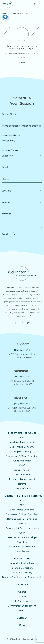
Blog (22, 625)
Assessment (22, 559)
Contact (22, 618)
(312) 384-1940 (22, 350)
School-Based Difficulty (22, 547)
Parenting (22, 542)
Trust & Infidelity (22, 488)
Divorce (22, 524)
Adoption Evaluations (22, 563)
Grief (22, 465)
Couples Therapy (22, 451)
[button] (34, 4)
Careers (22, 597)
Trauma (22, 484)
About (22, 592)
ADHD (22, 438)
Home (4, 13)
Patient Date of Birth (11, 135)
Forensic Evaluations (22, 568)
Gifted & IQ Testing (22, 573)
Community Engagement (22, 606)
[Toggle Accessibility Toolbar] (5, 17)
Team (22, 610)
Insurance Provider (10, 150)
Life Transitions (22, 475)
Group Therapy (22, 470)
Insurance (22, 584)
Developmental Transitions (22, 519)
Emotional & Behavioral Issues (22, 528)
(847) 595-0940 (22, 377)
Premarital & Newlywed (22, 479)
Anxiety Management (22, 442)
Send (5, 234)
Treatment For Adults (22, 433)
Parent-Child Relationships (22, 537)
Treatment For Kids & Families (22, 496)
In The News (22, 601)
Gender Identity (22, 461)
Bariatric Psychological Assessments (22, 577)
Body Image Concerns (22, 447)
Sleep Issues (22, 551)
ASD (22, 505)
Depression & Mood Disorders (22, 456)
